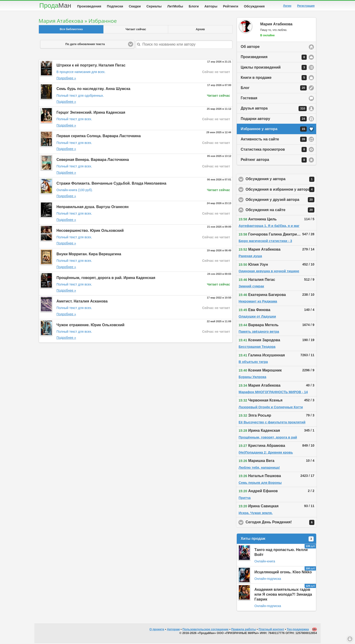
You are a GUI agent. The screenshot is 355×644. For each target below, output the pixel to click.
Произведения (89, 6)
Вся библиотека (71, 30)
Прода (55, 5)
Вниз (350, 639)
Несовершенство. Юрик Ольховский (90, 231)
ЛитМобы (175, 6)
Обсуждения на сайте (281, 211)
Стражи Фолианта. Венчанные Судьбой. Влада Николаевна (111, 184)
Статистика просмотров (274, 150)
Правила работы (243, 630)
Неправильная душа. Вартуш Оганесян (92, 208)
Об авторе (250, 48)
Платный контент (271, 630)
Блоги (194, 6)
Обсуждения (254, 6)
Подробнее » (66, 79)
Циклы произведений (274, 68)
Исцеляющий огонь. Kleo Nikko (283, 573)
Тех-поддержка (298, 630)
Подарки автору (274, 120)
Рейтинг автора (274, 161)
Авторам (173, 630)
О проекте (157, 630)
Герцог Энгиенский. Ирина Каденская (91, 113)
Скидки (135, 6)
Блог (274, 89)
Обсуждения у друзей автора (281, 201)
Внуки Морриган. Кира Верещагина (89, 255)
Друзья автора (274, 110)
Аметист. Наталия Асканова (82, 302)
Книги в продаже (274, 79)
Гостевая (249, 99)
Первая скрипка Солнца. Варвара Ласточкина (99, 137)
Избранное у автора (274, 130)
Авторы (211, 6)
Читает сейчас (136, 30)
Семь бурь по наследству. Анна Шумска (93, 90)
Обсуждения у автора (281, 180)
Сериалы (154, 6)
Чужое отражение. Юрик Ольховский (90, 326)
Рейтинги (231, 6)
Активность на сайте (274, 140)
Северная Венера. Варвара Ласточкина (93, 161)
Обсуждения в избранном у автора (281, 190)
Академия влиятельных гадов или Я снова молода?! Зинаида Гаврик (283, 595)
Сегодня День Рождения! (281, 523)
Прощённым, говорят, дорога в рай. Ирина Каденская (106, 279)
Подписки (115, 6)
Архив (200, 30)
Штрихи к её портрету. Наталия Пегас (91, 66)
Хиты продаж (277, 540)
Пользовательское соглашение (205, 630)
